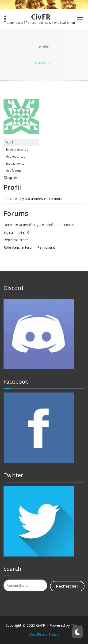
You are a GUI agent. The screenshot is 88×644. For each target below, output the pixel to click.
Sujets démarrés (17, 149)
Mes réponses (15, 157)
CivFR (41, 17)
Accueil (41, 63)
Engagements (15, 164)
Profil (9, 142)
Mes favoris (13, 171)
